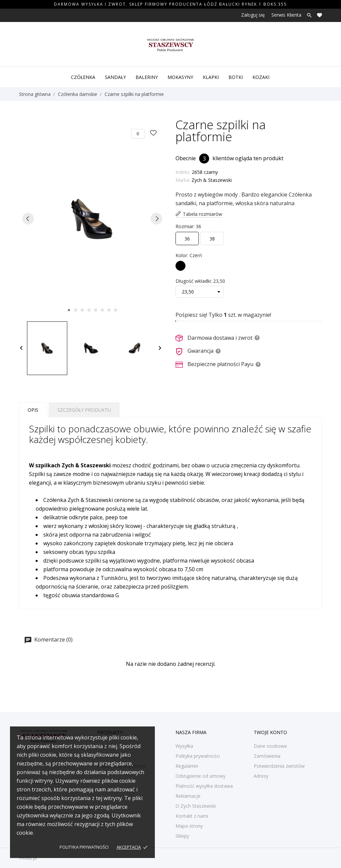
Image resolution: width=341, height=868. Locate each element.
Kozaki (261, 77)
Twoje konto (270, 732)
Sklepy (182, 836)
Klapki (211, 77)
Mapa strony (189, 826)
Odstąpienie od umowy (200, 776)
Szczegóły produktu (84, 410)
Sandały (115, 77)
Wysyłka (184, 746)
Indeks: (183, 172)
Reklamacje (188, 796)
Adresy (261, 776)
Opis (33, 410)
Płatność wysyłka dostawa (204, 786)
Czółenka (83, 77)
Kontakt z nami (192, 816)
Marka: (183, 180)
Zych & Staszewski (212, 180)
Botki (236, 77)
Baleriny (147, 77)
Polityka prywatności (84, 847)
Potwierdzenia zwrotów (279, 766)
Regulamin (187, 766)
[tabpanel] (92, 219)
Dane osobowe (270, 746)
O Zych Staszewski (196, 806)
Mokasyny (180, 77)
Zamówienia (267, 756)
